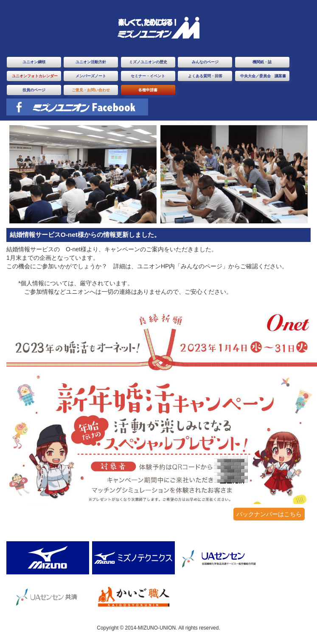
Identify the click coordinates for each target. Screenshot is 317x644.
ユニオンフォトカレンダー (35, 76)
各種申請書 (148, 90)
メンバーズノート (91, 76)
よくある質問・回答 (205, 76)
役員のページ (34, 90)
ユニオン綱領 (34, 62)
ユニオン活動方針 (91, 62)
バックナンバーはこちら (269, 514)
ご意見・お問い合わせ (91, 90)
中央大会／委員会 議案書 (263, 76)
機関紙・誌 (262, 62)
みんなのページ (205, 62)
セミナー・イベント (148, 76)
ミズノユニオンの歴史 (148, 62)
